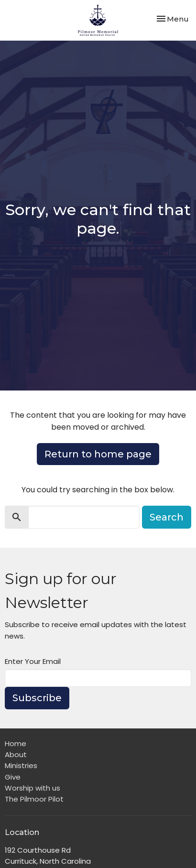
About (16, 754)
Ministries (21, 765)
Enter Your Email (33, 661)
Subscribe (37, 698)
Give (13, 777)
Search (167, 517)
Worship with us (33, 788)
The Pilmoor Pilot (34, 799)
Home (16, 743)
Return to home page (98, 454)
